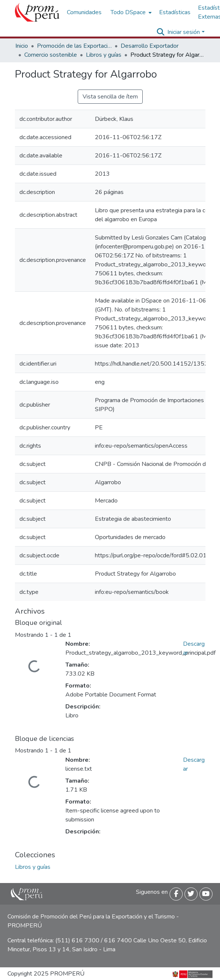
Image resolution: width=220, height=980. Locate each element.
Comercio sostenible (51, 55)
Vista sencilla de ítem (110, 97)
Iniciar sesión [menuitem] (184, 32)
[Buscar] (160, 32)
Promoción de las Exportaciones (74, 46)
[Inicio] (37, 12)
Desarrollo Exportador (150, 46)
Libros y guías (104, 55)
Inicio (22, 46)
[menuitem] (130, 12)
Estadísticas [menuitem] (175, 12)
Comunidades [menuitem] (84, 12)
